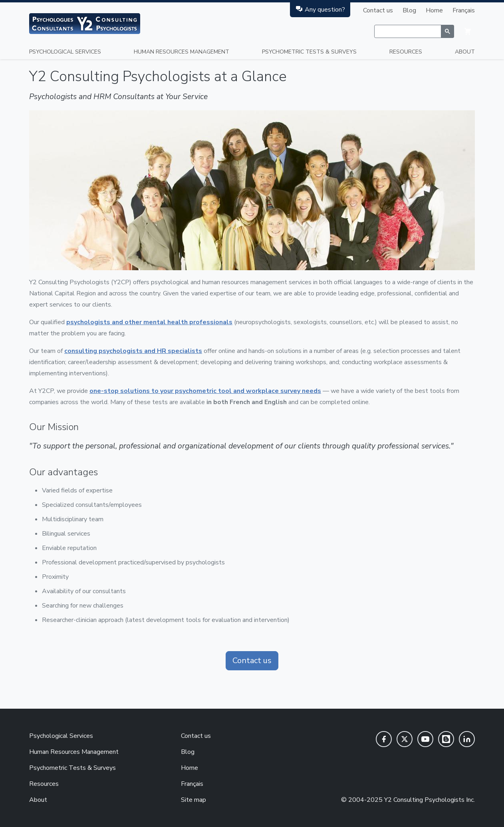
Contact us (378, 10)
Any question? (320, 9)
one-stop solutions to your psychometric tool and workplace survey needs (205, 391)
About (465, 52)
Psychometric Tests (309, 52)
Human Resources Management (182, 52)
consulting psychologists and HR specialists (133, 351)
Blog (409, 10)
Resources (406, 52)
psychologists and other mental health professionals (149, 322)
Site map (193, 800)
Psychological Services (65, 52)
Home (434, 10)
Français (464, 10)
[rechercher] (408, 32)
